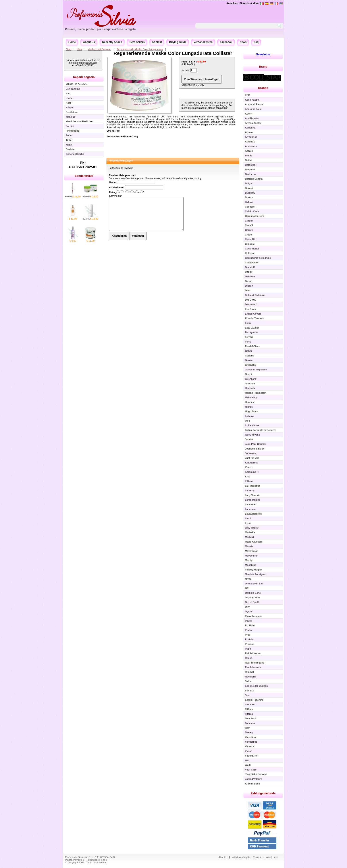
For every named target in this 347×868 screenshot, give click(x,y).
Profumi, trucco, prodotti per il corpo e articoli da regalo (100, 29)
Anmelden (232, 3)
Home (72, 42)
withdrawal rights (241, 857)
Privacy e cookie (262, 857)
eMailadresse (116, 187)
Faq (256, 42)
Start (69, 49)
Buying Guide (178, 42)
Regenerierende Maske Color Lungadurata (140, 49)
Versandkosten (203, 42)
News (243, 42)
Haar (79, 49)
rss (276, 857)
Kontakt (157, 42)
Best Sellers (137, 42)
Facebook (226, 42)
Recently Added (112, 42)
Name (112, 182)
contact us (221, 108)
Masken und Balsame (99, 49)
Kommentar (115, 196)
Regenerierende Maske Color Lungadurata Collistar (173, 53)
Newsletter (263, 54)
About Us (89, 42)
